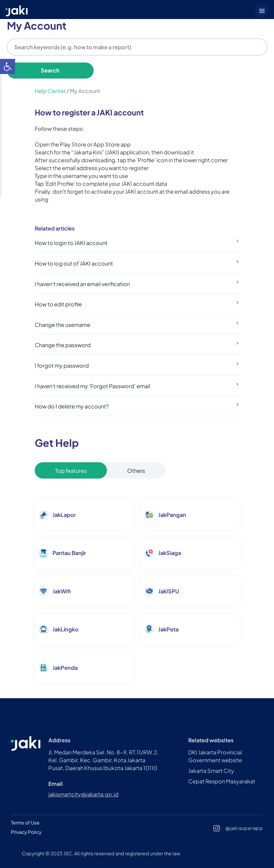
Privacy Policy (26, 832)
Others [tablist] (136, 471)
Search (50, 70)
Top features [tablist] (71, 471)
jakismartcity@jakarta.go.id (83, 794)
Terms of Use (25, 823)
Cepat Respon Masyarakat (222, 781)
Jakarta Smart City (211, 771)
